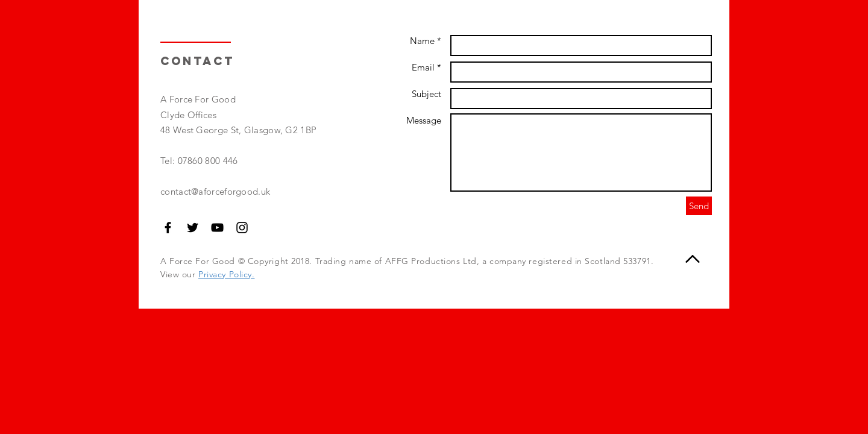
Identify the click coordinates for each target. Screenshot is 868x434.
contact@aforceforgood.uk (215, 191)
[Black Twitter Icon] (193, 228)
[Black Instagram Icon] (242, 228)
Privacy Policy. (226, 274)
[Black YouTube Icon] (217, 228)
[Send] (699, 206)
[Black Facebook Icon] (168, 228)
